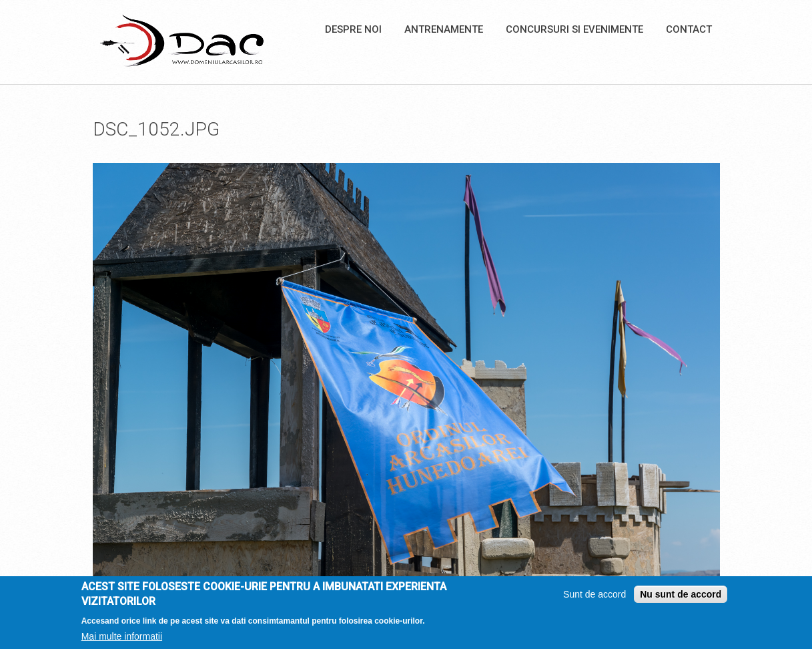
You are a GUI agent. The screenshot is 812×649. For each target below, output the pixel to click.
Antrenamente (444, 29)
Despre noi (353, 29)
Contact (689, 29)
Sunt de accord (594, 598)
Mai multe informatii (122, 640)
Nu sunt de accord (681, 598)
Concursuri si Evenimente (574, 29)
